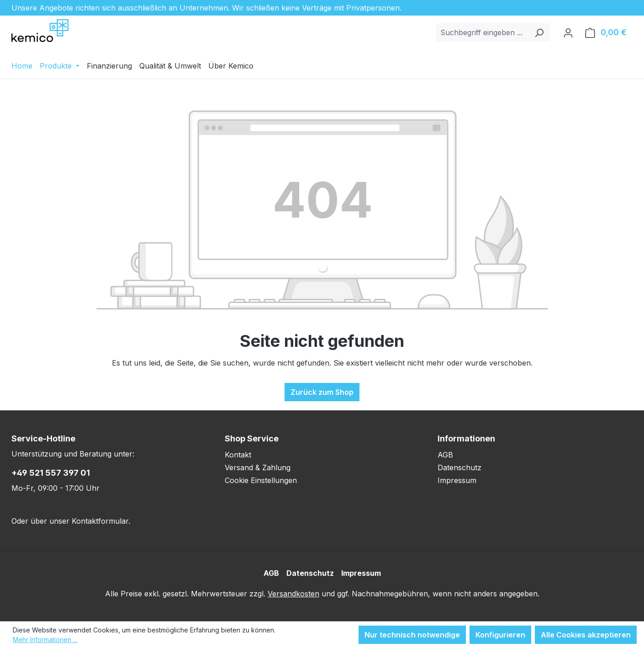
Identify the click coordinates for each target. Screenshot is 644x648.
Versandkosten (293, 594)
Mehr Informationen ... (45, 640)
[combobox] (482, 32)
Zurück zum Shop (322, 392)
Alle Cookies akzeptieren (586, 635)
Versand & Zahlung (258, 467)
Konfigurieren (500, 635)
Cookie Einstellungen (261, 480)
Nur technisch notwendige (412, 635)
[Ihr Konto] (568, 32)
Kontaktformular (100, 521)
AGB (445, 455)
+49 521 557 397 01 (51, 473)
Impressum (457, 480)
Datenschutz (459, 467)
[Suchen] (539, 32)
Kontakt (238, 455)
